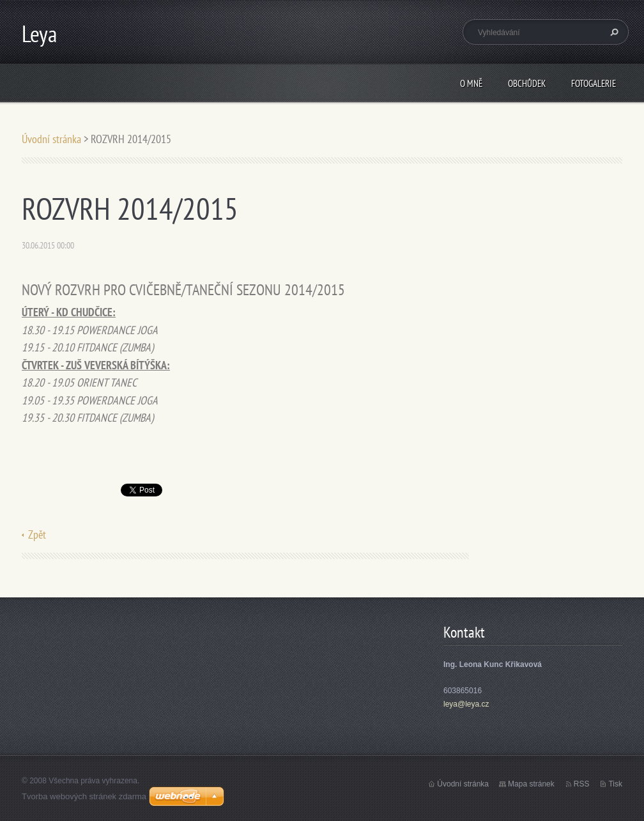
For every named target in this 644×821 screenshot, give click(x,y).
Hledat (613, 32)
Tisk (615, 784)
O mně (471, 83)
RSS (582, 784)
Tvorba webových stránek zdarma (84, 796)
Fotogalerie (594, 83)
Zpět (37, 534)
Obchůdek (527, 83)
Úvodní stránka (51, 139)
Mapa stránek (531, 784)
